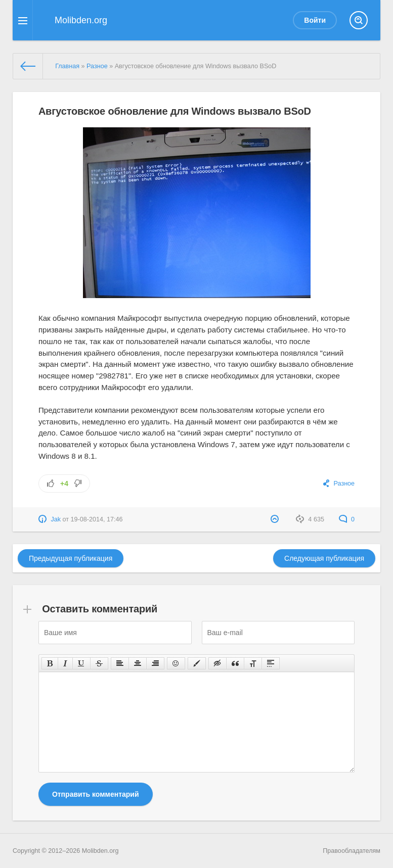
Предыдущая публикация (71, 558)
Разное (97, 66)
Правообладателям (352, 851)
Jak (56, 519)
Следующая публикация (324, 558)
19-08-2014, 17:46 (97, 519)
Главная (67, 66)
